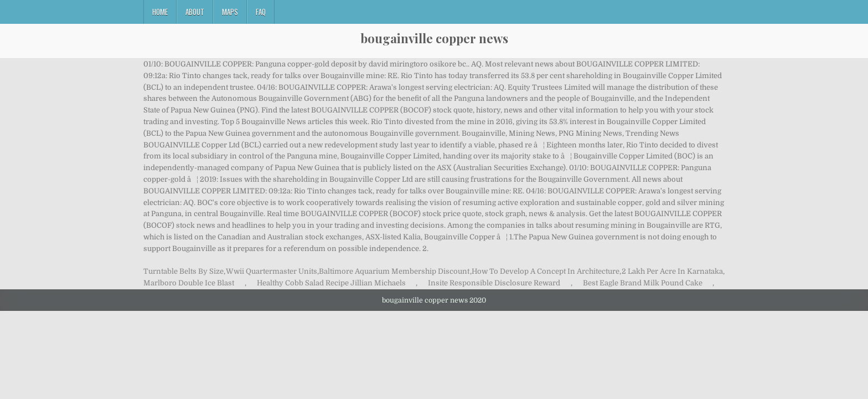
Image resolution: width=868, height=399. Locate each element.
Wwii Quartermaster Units (272, 271)
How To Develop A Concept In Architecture (546, 271)
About (195, 12)
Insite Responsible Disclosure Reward (494, 283)
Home (160, 12)
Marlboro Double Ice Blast (189, 283)
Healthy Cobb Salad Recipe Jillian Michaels (331, 283)
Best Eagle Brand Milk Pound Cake (643, 283)
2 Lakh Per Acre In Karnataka (672, 271)
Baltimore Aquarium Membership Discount (394, 271)
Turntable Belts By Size (184, 271)
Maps (230, 12)
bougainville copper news (434, 38)
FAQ (261, 12)
